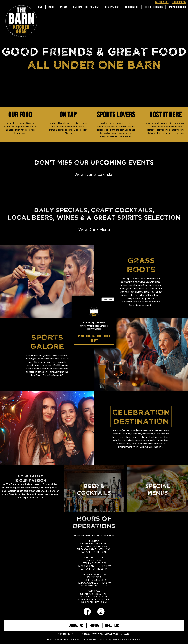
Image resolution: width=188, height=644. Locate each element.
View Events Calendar (94, 174)
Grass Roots (141, 265)
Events (64, 7)
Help (50, 640)
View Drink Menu (94, 229)
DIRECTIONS (112, 625)
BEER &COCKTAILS (94, 489)
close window (108, 300)
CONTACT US (76, 625)
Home (40, 7)
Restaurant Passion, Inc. (128, 640)
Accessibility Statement (67, 640)
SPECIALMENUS (158, 489)
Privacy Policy (89, 640)
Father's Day (162, 2)
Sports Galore (47, 341)
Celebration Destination (141, 416)
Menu (51, 7)
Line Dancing (179, 2)
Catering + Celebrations (86, 7)
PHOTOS (94, 625)
